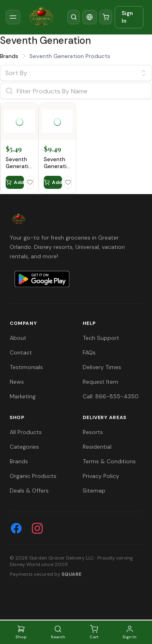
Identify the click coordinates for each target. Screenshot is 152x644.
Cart (94, 632)
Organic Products (33, 476)
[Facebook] (16, 528)
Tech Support (101, 338)
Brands (9, 56)
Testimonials (26, 367)
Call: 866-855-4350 (111, 396)
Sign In (127, 17)
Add (15, 182)
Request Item (101, 382)
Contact (21, 352)
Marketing (23, 396)
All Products (26, 432)
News (17, 382)
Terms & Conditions (109, 461)
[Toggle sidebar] (13, 17)
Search (58, 632)
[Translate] (90, 17)
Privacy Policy (101, 476)
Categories (24, 447)
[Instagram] (37, 528)
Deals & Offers (29, 491)
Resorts (93, 432)
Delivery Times (102, 367)
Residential (97, 447)
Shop (21, 632)
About (18, 338)
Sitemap (94, 491)
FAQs (89, 352)
